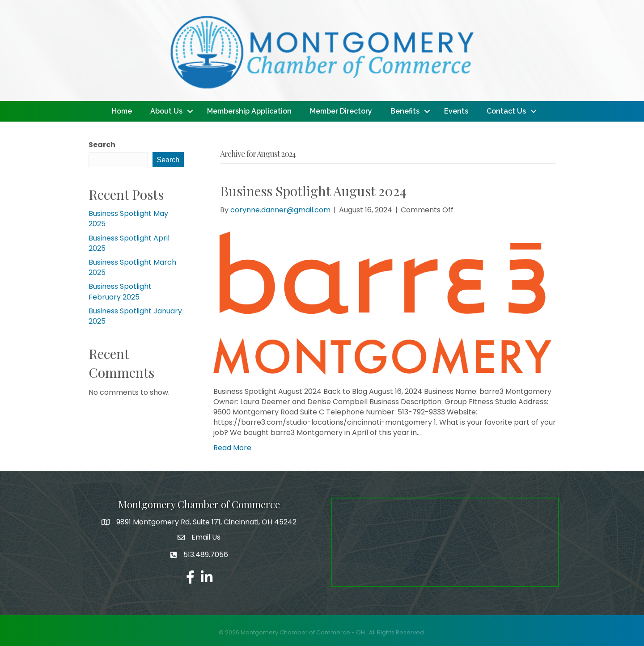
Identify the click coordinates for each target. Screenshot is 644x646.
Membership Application (249, 111)
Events (456, 111)
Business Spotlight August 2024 (313, 191)
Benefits (405, 111)
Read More (232, 448)
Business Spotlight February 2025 (120, 291)
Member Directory (341, 111)
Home (122, 111)
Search (102, 145)
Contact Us (506, 111)
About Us (166, 111)
